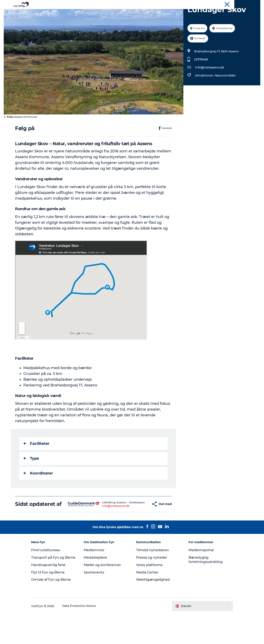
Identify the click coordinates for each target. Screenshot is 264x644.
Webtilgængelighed (153, 605)
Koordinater (38, 493)
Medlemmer (96, 576)
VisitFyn (212, 4)
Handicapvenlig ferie (52, 595)
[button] (139, 527)
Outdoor (96, 13)
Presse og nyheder (152, 583)
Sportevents (96, 598)
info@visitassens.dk (209, 87)
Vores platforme (150, 590)
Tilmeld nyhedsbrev (153, 576)
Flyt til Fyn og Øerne (51, 602)
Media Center (148, 598)
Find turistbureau (49, 576)
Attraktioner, (205, 95)
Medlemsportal (200, 576)
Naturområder (225, 95)
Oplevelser (74, 13)
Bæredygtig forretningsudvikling (204, 585)
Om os (225, 4)
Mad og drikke (120, 13)
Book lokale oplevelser (180, 13)
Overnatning (147, 13)
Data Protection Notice (83, 636)
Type (31, 478)
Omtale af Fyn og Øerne (55, 609)
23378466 (201, 79)
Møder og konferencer (246, 4)
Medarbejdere (97, 583)
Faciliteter (37, 463)
